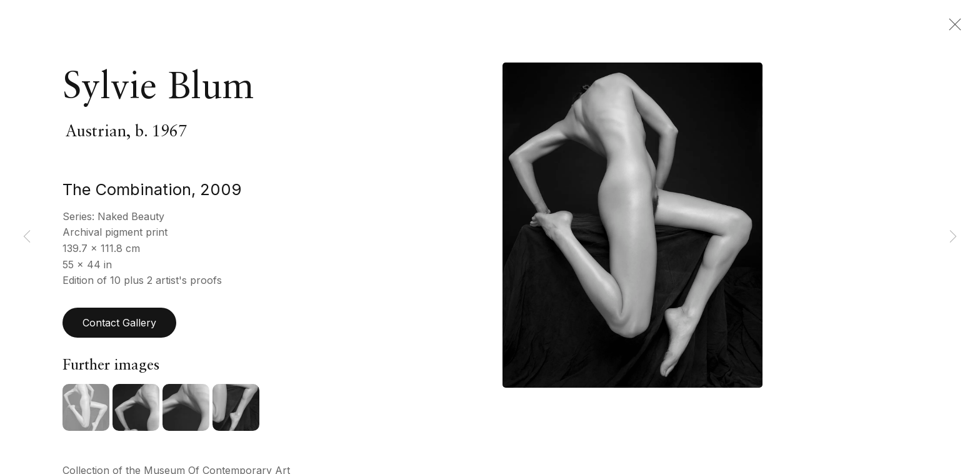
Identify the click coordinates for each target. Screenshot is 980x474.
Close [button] (952, 28)
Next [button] (953, 237)
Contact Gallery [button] (119, 326)
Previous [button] (27, 237)
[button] (86, 411)
